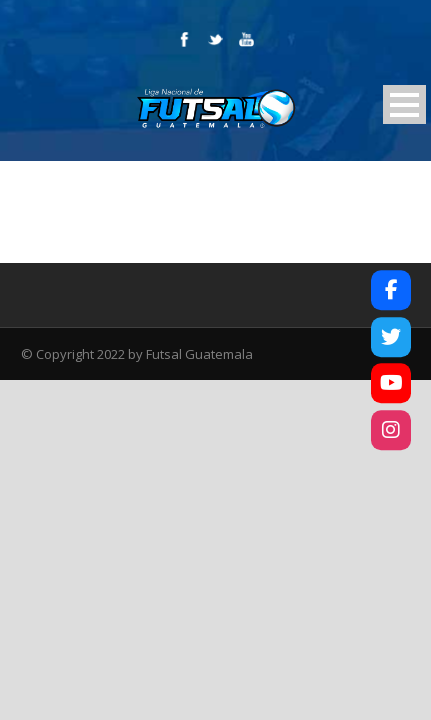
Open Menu (404, 104)
